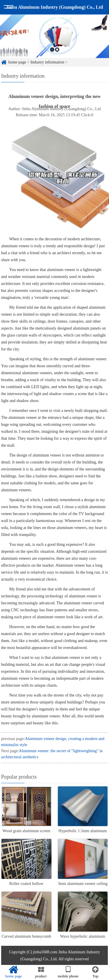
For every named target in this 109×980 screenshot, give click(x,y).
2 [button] (57, 51)
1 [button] (52, 51)
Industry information (47, 62)
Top (95, 972)
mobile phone (68, 972)
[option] (54, 37)
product (41, 972)
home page (17, 62)
